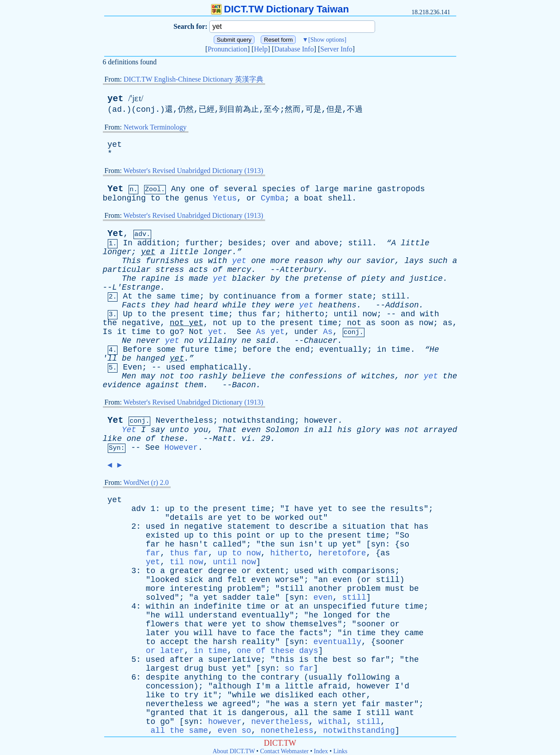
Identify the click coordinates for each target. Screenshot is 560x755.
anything (203, 677)
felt (237, 580)
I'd (402, 686)
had (182, 305)
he (170, 544)
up (237, 323)
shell (340, 198)
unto (179, 430)
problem (244, 589)
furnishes (167, 261)
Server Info (336, 49)
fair (371, 704)
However (181, 448)
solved (160, 598)
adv (138, 509)
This (131, 261)
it (122, 332)
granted (168, 713)
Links (341, 751)
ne (247, 341)
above (326, 243)
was (392, 430)
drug (194, 668)
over (281, 243)
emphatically (219, 367)
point (249, 535)
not (177, 323)
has (421, 527)
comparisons (369, 571)
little (415, 243)
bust (217, 668)
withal (333, 722)
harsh (225, 642)
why (335, 261)
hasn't (194, 544)
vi (247, 439)
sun (287, 544)
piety (373, 279)
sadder (237, 598)
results (407, 509)
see (359, 509)
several (241, 189)
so (404, 544)
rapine (155, 279)
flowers (163, 624)
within (160, 606)
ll (112, 358)
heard (206, 305)
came (414, 633)
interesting (196, 589)
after (182, 660)
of (214, 189)
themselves (313, 624)
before (257, 350)
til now (187, 562)
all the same (180, 731)
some (166, 350)
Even (132, 367)
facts (311, 633)
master (400, 704)
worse (287, 580)
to (156, 198)
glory (368, 430)
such (438, 261)
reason (309, 261)
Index (321, 751)
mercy (239, 270)
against (163, 385)
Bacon (244, 385)
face (265, 633)
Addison (402, 305)
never (148, 341)
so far (299, 668)
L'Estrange (136, 287)
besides (245, 243)
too (186, 376)
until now (234, 562)
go (175, 332)
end (302, 350)
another (325, 589)
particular (127, 270)
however (321, 421)
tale (265, 598)
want (405, 713)
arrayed (440, 430)
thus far (189, 553)
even (251, 430)
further (202, 243)
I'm (263, 686)
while (235, 305)
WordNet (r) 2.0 (146, 482)
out (316, 518)
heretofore (342, 553)
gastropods (401, 189)
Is (108, 332)
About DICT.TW (233, 751)
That (227, 430)
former (329, 296)
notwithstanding (258, 421)
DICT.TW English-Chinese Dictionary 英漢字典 (194, 79)
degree (222, 571)
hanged (151, 358)
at (290, 606)
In (128, 243)
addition (157, 243)
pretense (323, 279)
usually (325, 677)
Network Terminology (155, 127)
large (327, 189)
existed (163, 535)
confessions (316, 376)
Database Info (294, 49)
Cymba (273, 198)
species (279, 189)
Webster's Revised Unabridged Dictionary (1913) (193, 171)
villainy (218, 341)
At (128, 296)
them (194, 385)
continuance (250, 296)
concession (170, 686)
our (354, 261)
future (195, 350)
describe (309, 527)
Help (261, 49)
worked (289, 518)
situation (364, 527)
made (198, 279)
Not (196, 332)
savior (381, 261)
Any (178, 189)
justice (426, 279)
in (382, 350)
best (342, 660)
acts (198, 270)
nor (411, 376)
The (129, 279)
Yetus (225, 198)
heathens (337, 305)
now (369, 314)
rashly (213, 376)
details (187, 518)
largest (163, 668)
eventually (343, 350)
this (222, 535)
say (158, 430)
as (371, 323)
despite (163, 677)
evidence (122, 385)
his (345, 430)
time (190, 296)
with (217, 261)
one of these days (278, 651)
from (291, 296)
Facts (134, 305)
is (180, 279)
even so (235, 731)
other (354, 695)
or (251, 198)
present (188, 314)
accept (174, 642)
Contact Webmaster (284, 751)
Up (128, 314)
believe (249, 376)
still (360, 243)
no (189, 341)
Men (129, 376)
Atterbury (301, 270)
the (172, 198)
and (302, 243)
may (148, 376)
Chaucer (321, 341)
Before (137, 350)
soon (390, 323)
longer (117, 252)
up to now (239, 553)
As (328, 332)
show (275, 624)
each (328, 695)
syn (378, 544)
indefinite (218, 606)
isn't (311, 544)
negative (141, 323)
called (227, 544)
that (400, 527)
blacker (249, 279)
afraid (333, 686)
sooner (371, 624)
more (280, 261)
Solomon (282, 430)
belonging (124, 198)
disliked (294, 695)
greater (187, 571)
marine (358, 189)
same (166, 296)
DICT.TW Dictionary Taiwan (280, 9)
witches (378, 376)
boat (313, 198)
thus (247, 314)
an (323, 580)
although (232, 686)
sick (194, 580)
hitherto (305, 314)
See (244, 332)
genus (196, 198)
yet (115, 99)
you (201, 430)
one (197, 189)
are (215, 518)
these (172, 439)
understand (213, 615)
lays (414, 261)
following (369, 677)
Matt (222, 439)
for (364, 615)
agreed (237, 704)
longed (338, 615)
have (304, 509)
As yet (270, 332)
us (199, 261)
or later (165, 651)
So (404, 535)
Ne (127, 341)
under (306, 332)
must (395, 589)
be (127, 358)
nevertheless (175, 704)
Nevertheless (184, 421)
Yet (115, 189)
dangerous (263, 713)
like (112, 439)
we (266, 695)
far (269, 314)
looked (165, 580)
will (174, 615)
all (325, 430)
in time (211, 651)
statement (249, 527)
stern (325, 704)
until (346, 314)
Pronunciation (227, 49)
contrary (280, 677)
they (160, 305)
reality (258, 642)
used (175, 367)
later (158, 633)
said (265, 341)
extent (270, 571)
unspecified (340, 606)
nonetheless (287, 731)
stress (170, 270)
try (191, 695)
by (275, 279)
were (284, 305)
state (360, 296)
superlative (234, 660)
